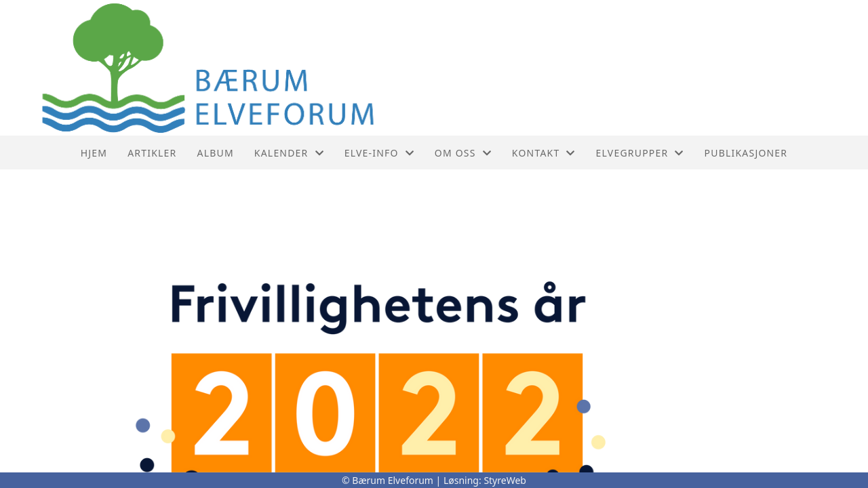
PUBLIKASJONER (746, 153)
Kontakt (544, 153)
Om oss (463, 153)
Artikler (152, 153)
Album (216, 153)
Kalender (289, 153)
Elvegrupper (640, 153)
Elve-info (379, 153)
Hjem (94, 153)
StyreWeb (505, 480)
